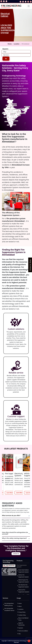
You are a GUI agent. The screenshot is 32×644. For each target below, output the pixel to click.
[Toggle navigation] (29, 6)
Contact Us (16, 554)
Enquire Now (30, 265)
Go (6, 59)
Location (17, 44)
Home (10, 44)
